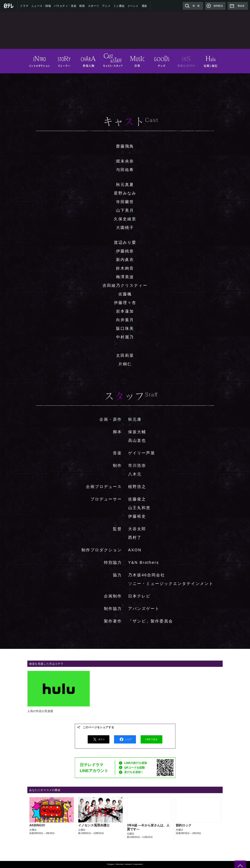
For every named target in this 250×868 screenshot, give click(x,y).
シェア (125, 739)
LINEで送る (152, 739)
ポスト (98, 739)
